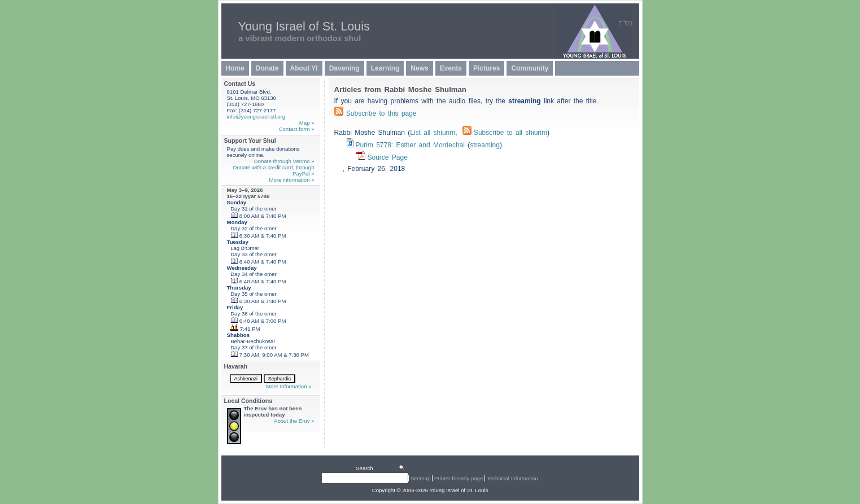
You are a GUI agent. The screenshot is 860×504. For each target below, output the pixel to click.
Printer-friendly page (459, 478)
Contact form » (297, 129)
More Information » (289, 386)
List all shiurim (433, 133)
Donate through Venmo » (284, 161)
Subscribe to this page (381, 113)
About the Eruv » (294, 421)
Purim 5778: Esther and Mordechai (410, 145)
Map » (307, 123)
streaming (485, 145)
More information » (292, 180)
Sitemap (420, 478)
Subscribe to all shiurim (505, 133)
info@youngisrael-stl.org (256, 117)
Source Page (388, 157)
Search (364, 468)
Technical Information (512, 478)
